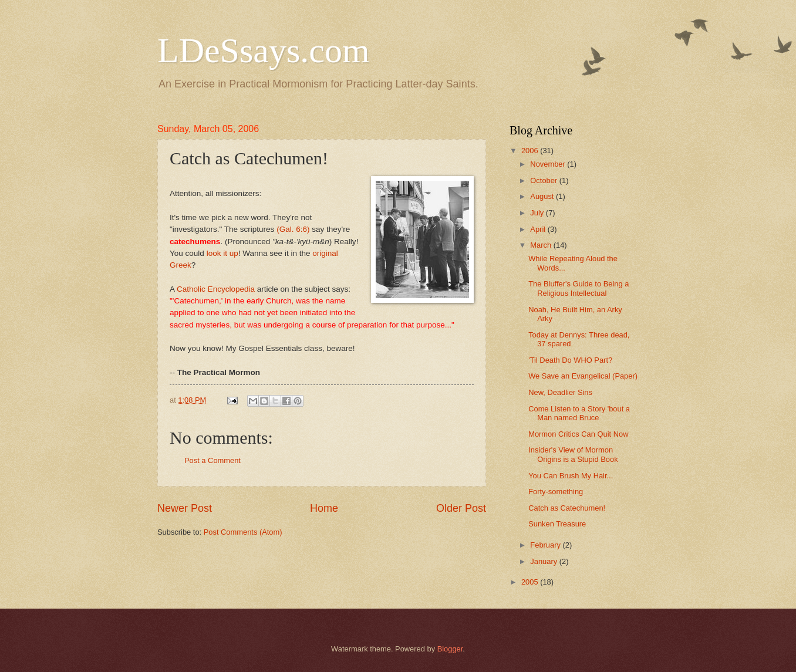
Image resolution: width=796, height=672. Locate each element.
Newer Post (185, 508)
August (543, 196)
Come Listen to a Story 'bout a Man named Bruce (579, 413)
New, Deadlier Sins (560, 392)
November (549, 164)
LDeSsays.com (264, 50)
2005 (531, 582)
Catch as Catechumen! (567, 508)
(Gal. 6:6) (293, 229)
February (546, 545)
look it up (222, 253)
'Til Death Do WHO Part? (570, 360)
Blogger (450, 649)
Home (324, 508)
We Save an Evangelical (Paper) (583, 376)
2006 (531, 151)
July (538, 213)
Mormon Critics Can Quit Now (578, 434)
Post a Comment (213, 460)
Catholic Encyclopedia (216, 289)
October (544, 180)
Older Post (461, 508)
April (539, 229)
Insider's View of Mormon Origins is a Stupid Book (573, 454)
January (544, 561)
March (542, 245)
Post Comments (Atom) (243, 532)
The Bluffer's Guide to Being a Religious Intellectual (579, 288)
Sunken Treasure (557, 524)
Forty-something (556, 492)
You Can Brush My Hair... (571, 476)
